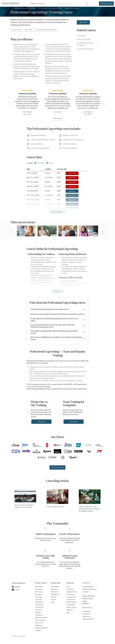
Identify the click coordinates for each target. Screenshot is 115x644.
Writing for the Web (84, 39)
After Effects (55, 587)
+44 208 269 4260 (88, 587)
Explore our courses (38, 3)
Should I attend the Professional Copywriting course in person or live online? (54, 320)
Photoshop (54, 589)
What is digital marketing (57, 498)
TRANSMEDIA (10, 4)
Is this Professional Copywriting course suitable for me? (50, 309)
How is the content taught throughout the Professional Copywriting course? (57, 314)
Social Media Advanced (85, 49)
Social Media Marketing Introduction (85, 44)
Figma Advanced (40, 620)
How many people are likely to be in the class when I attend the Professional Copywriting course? (52, 326)
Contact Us (86, 583)
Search (87, 4)
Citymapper (86, 614)
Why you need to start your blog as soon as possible (25, 499)
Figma (53, 602)
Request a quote (106, 3)
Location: (30, 163)
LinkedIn (16, 590)
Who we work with (57, 467)
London (50, 163)
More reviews (58, 118)
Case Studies (71, 594)
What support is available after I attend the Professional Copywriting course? (54, 332)
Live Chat (85, 592)
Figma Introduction (41, 618)
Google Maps (86, 611)
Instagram (16, 587)
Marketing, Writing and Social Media (25, 8)
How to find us (87, 608)
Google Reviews (72, 592)
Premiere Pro (55, 592)
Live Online (39, 163)
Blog (68, 612)
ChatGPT (38, 630)
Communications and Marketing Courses (50, 8)
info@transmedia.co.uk (89, 589)
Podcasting (39, 625)
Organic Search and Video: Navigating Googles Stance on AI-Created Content (90, 501)
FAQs (68, 587)
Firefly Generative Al (41, 628)
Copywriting (39, 623)
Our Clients (70, 589)
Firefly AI (54, 600)
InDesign (54, 597)
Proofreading (81, 36)
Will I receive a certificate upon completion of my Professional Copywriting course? (56, 338)
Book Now (83, 22)
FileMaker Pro (55, 594)
